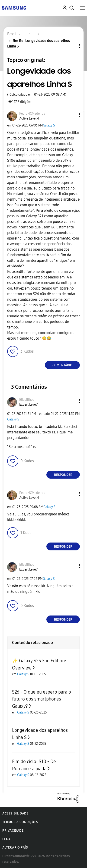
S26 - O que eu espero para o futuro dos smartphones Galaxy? (42, 699)
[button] (72, 115)
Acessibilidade (15, 813)
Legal (7, 839)
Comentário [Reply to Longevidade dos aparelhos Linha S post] (62, 365)
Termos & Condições (20, 822)
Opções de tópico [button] (71, 46)
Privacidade (13, 831)
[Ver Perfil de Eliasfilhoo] (27, 400)
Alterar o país (15, 847)
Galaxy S (49, 125)
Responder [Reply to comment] (63, 475)
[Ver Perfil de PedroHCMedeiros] (32, 114)
